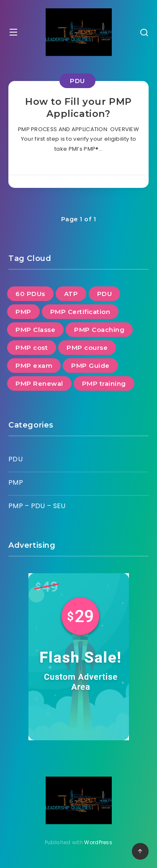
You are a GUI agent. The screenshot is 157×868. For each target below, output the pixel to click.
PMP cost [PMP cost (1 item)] (32, 348)
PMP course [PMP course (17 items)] (87, 348)
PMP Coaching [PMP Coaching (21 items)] (99, 330)
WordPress (98, 842)
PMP (16, 482)
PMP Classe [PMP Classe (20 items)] (35, 330)
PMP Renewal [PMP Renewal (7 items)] (39, 383)
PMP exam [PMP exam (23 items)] (34, 366)
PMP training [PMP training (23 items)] (104, 383)
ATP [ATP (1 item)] (71, 294)
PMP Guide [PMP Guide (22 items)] (90, 366)
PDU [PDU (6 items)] (105, 294)
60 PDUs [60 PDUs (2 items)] (30, 294)
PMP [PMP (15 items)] (23, 312)
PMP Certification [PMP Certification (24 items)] (80, 312)
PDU (77, 81)
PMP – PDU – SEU (37, 506)
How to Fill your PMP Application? (78, 108)
